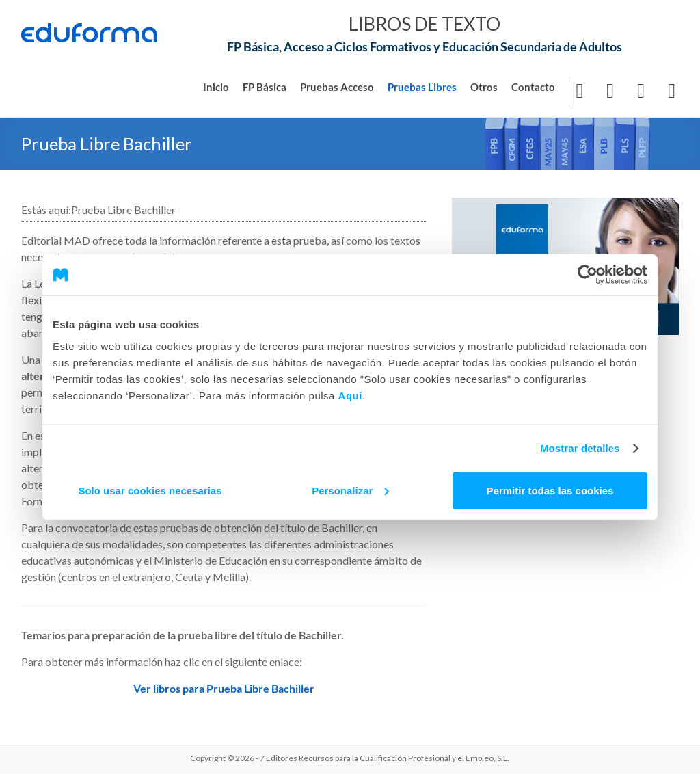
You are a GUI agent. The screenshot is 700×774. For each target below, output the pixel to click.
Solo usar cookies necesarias (150, 490)
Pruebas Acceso (337, 86)
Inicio (216, 86)
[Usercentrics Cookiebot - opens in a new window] (588, 275)
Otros (484, 86)
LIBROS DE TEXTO (425, 23)
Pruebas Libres (422, 86)
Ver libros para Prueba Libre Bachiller (224, 688)
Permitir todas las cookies (550, 490)
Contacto (533, 86)
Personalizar (350, 490)
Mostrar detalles (580, 448)
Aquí (350, 395)
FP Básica (265, 86)
